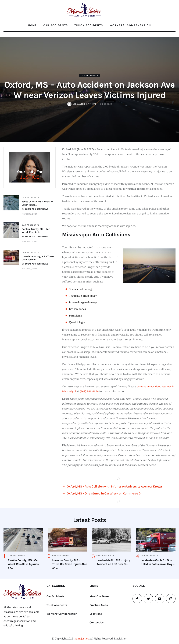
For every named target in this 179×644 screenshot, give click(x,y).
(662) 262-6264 (89, 391)
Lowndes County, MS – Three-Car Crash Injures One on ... (70, 564)
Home (32, 25)
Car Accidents (56, 25)
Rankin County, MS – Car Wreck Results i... (36, 231)
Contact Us (97, 622)
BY (35, 209)
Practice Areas (99, 605)
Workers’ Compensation (130, 25)
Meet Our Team (99, 596)
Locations (96, 614)
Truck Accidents (89, 25)
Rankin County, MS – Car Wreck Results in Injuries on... (23, 564)
